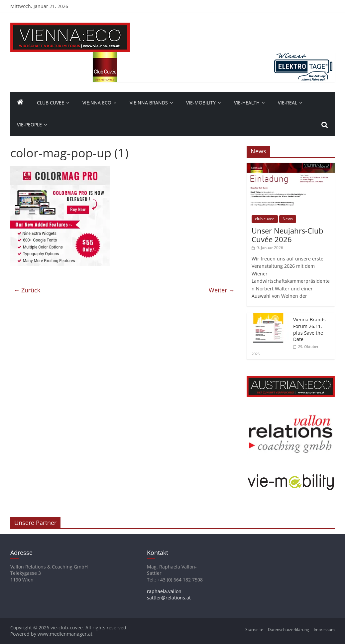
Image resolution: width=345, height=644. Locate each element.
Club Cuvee (51, 103)
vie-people (29, 125)
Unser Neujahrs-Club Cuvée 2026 (287, 235)
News (288, 219)
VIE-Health (247, 103)
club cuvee (265, 219)
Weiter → (222, 290)
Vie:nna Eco (97, 103)
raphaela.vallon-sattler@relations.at (169, 595)
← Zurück (27, 290)
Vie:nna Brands (149, 103)
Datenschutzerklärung (288, 630)
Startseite (254, 630)
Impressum (324, 630)
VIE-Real (287, 103)
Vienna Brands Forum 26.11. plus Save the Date (309, 329)
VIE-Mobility (201, 103)
